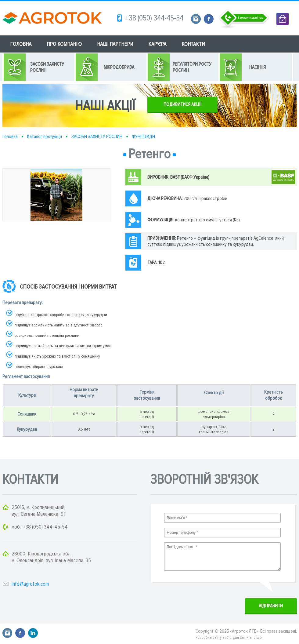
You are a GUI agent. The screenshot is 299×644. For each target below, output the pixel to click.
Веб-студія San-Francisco (242, 638)
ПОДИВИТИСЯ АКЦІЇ (182, 104)
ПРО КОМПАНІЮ (64, 44)
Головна (10, 136)
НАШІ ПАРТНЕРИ (115, 44)
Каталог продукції (45, 136)
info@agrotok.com (30, 584)
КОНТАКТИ (193, 44)
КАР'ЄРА (157, 44)
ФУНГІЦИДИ (143, 136)
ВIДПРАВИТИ (271, 606)
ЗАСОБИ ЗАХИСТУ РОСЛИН (97, 136)
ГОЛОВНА (21, 44)
